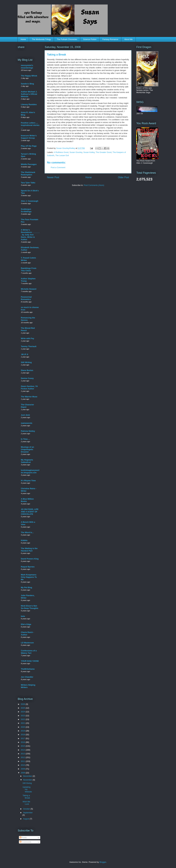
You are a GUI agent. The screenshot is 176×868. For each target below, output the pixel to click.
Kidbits (24, 540)
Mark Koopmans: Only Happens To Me (29, 577)
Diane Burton (27, 370)
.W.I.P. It (24, 354)
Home (23, 39)
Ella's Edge (26, 624)
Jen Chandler (27, 677)
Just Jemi (25, 415)
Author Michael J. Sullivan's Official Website (29, 94)
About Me (128, 39)
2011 (23, 761)
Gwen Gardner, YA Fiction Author (29, 387)
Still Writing (26, 362)
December (28, 776)
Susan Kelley (89, 152)
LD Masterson (27, 643)
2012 (23, 757)
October (27, 809)
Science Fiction (90, 39)
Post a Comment (58, 167)
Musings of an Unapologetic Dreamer (27, 449)
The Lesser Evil (62, 155)
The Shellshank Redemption (28, 173)
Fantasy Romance (110, 39)
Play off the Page (29, 146)
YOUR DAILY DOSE (30, 661)
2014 (23, 750)
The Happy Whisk (29, 76)
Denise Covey (27, 378)
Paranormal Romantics (26, 298)
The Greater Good (104, 152)
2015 (23, 746)
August (26, 819)
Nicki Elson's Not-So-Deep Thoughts (30, 607)
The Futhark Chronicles (67, 39)
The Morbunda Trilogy (41, 39)
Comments (25, 842)
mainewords (27, 423)
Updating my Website (27, 789)
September (28, 813)
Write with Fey (27, 338)
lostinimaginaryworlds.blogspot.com (30, 471)
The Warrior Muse (29, 397)
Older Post (123, 177)
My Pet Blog (26, 587)
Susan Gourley (76, 152)
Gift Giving (27, 783)
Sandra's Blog (27, 84)
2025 (23, 708)
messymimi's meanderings (27, 67)
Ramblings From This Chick (29, 269)
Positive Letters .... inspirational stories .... (30, 125)
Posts (23, 838)
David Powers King (30, 559)
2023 (23, 716)
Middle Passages (29, 164)
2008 (23, 773)
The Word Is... (27, 532)
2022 (23, 719)
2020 (23, 727)
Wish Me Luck (26, 803)
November (28, 780)
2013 (23, 754)
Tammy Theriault (29, 346)
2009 (23, 769)
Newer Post (53, 177)
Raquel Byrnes (28, 567)
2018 (23, 735)
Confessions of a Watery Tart (29, 652)
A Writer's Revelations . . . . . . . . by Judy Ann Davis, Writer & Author (30, 235)
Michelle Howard (29, 289)
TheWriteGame (28, 669)
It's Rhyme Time (28, 481)
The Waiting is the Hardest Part (29, 550)
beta (23, 616)
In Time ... (25, 439)
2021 (23, 723)
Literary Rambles (29, 104)
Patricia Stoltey (28, 431)
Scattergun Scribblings (26, 210)
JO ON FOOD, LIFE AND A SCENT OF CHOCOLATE (30, 512)
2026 (23, 704)
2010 (23, 765)
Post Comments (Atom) (94, 185)
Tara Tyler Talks (28, 183)
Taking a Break (26, 797)
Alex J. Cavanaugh (30, 201)
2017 (23, 738)
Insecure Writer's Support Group (29, 137)
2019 (23, 731)
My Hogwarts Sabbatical (27, 461)
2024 (23, 712)
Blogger (103, 862)
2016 (23, 742)
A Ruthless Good (61, 152)
